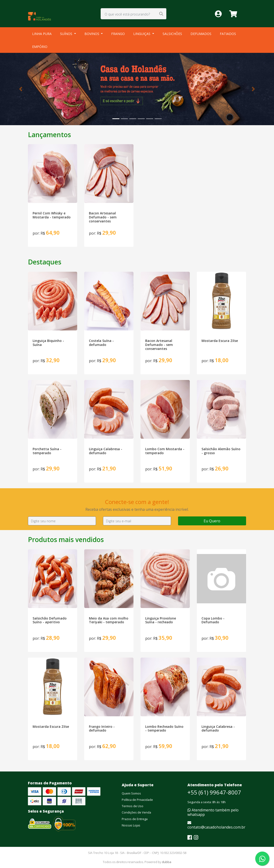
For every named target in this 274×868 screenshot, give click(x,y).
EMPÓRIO (40, 47)
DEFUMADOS (201, 34)
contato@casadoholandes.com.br (216, 825)
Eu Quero (212, 521)
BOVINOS (92, 34)
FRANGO (118, 34)
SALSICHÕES (172, 34)
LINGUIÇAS (142, 34)
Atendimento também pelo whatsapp (213, 812)
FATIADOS (228, 34)
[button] (21, 89)
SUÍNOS (67, 34)
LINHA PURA (42, 34)
